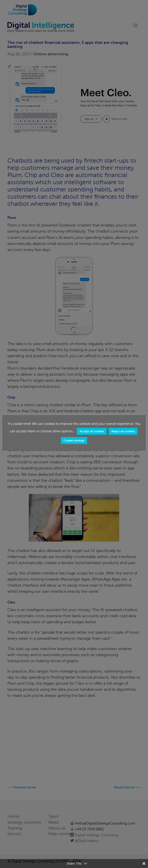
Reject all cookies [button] (123, 431)
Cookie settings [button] (74, 441)
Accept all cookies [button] (92, 431)
